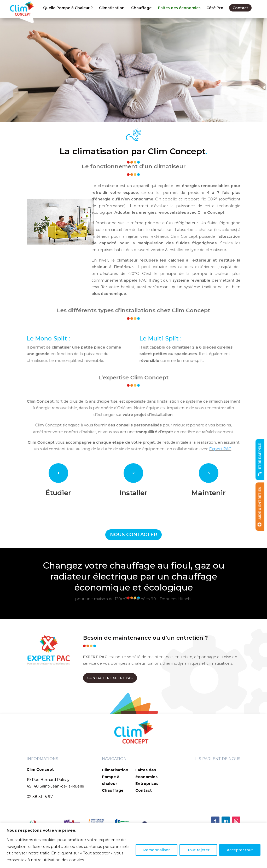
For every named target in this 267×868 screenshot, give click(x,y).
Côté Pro (215, 8)
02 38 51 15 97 (40, 797)
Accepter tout (240, 850)
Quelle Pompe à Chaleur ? (68, 8)
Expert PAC (24, 449)
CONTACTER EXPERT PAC (110, 678)
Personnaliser (156, 850)
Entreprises (147, 784)
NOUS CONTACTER (133, 535)
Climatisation (112, 8)
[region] (133, 845)
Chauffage (141, 8)
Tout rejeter (198, 850)
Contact (240, 8)
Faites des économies (179, 8)
